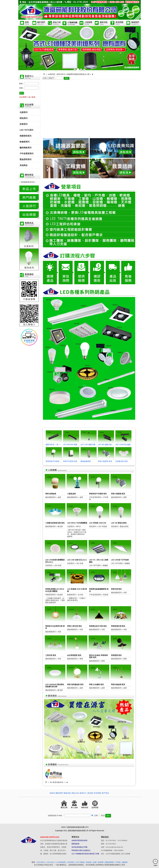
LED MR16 (41, 862)
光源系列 (24, 112)
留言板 (90, 793)
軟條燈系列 (25, 142)
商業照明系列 (26, 136)
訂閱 (94, 815)
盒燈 (95, 862)
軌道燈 (89, 862)
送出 (108, 816)
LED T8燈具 (80, 862)
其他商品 (24, 165)
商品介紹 (75, 793)
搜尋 (66, 78)
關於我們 (59, 793)
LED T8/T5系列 (26, 130)
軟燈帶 (101, 862)
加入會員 (32, 97)
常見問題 (98, 793)
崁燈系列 (24, 124)
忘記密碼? (23, 97)
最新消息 (67, 793)
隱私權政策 (93, 827)
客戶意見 (106, 793)
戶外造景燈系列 (26, 153)
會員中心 (83, 793)
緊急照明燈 (109, 862)
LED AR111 (51, 862)
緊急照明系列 (26, 159)
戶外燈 (118, 862)
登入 (22, 93)
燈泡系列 (24, 118)
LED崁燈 (70, 862)
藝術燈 (125, 862)
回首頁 (52, 793)
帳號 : (22, 84)
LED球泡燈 (61, 862)
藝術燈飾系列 (26, 148)
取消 (102, 815)
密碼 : (22, 88)
